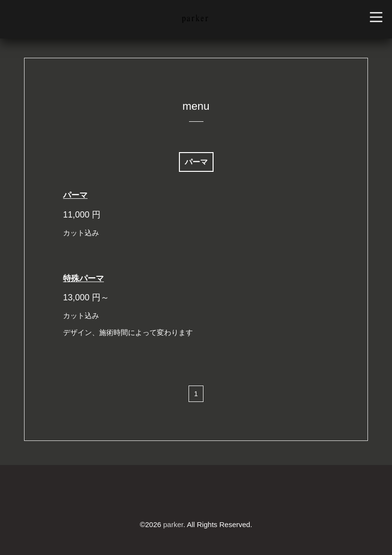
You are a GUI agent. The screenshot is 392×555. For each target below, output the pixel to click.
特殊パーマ (83, 278)
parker (173, 524)
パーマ (75, 195)
